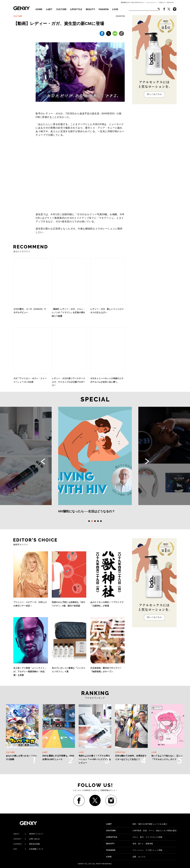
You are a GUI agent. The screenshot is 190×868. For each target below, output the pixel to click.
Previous (43, 461)
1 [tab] (89, 521)
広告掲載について (28, 849)
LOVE (115, 9)
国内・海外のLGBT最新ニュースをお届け (137, 824)
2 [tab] (92, 521)
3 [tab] (95, 521)
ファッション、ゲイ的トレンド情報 (134, 850)
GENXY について (28, 834)
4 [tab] (98, 521)
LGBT (49, 9)
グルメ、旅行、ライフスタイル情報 (134, 837)
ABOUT (162, 2)
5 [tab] (101, 521)
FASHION (104, 9)
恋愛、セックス (126, 857)
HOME (39, 9)
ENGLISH (170, 2)
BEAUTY (90, 9)
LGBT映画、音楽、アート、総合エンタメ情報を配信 (141, 831)
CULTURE (61, 9)
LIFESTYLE (76, 9)
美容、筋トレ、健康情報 (130, 844)
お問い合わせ (27, 839)
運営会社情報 (27, 844)
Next (147, 461)
